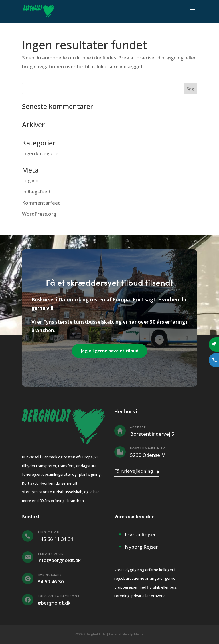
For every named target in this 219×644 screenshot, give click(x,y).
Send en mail (50, 553)
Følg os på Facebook (59, 596)
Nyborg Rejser (141, 547)
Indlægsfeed (36, 192)
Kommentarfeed (41, 203)
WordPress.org (39, 214)
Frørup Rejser (140, 534)
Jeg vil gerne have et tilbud (109, 351)
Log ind (30, 180)
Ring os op (48, 532)
